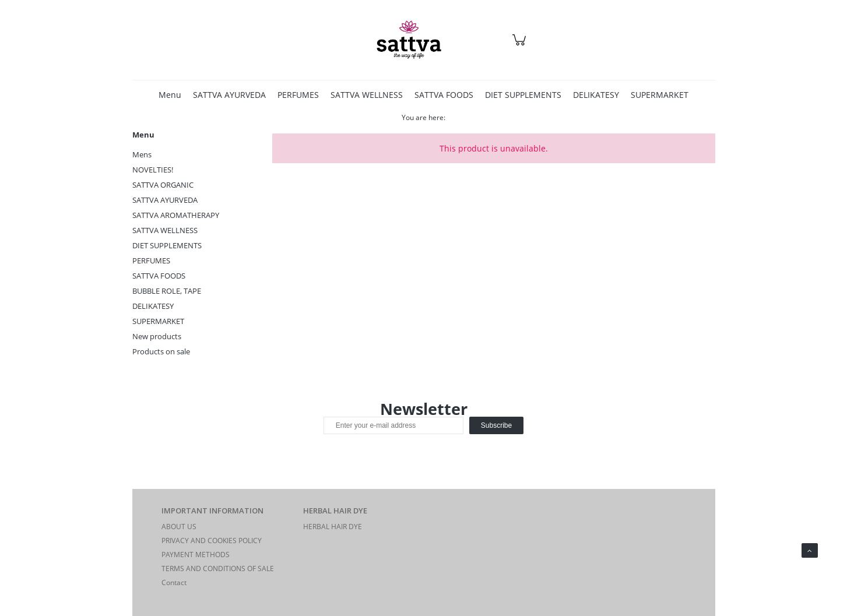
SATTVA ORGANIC (163, 185)
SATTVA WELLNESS (165, 230)
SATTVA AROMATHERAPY (176, 215)
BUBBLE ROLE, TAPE (167, 291)
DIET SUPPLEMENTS (167, 245)
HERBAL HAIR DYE (333, 527)
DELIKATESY (153, 306)
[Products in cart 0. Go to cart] (521, 46)
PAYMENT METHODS (196, 555)
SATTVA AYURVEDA (165, 200)
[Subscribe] (496, 425)
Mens (142, 154)
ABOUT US (179, 527)
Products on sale (161, 351)
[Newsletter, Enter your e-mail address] (393, 425)
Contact (174, 582)
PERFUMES (151, 261)
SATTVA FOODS (159, 276)
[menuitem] (170, 95)
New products (157, 336)
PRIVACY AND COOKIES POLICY (212, 541)
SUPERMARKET (158, 321)
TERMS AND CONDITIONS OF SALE (218, 569)
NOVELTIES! (153, 170)
